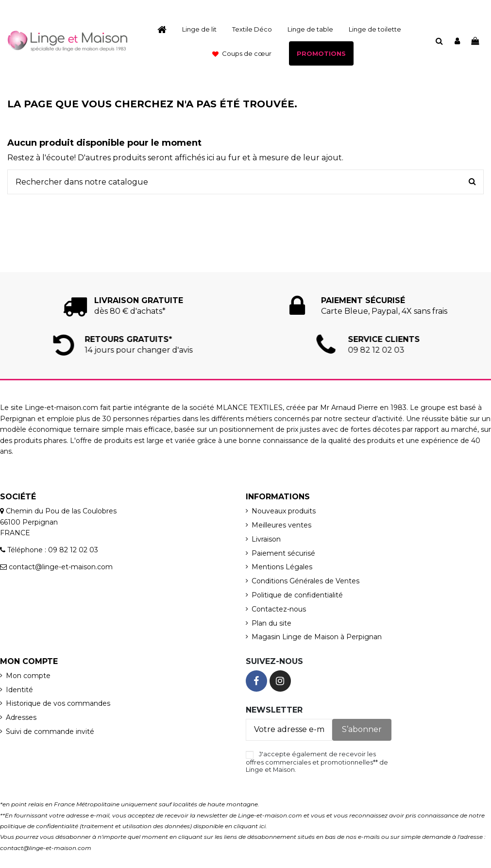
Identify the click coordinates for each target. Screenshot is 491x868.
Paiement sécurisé (283, 553)
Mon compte (28, 676)
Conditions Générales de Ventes (305, 581)
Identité (19, 690)
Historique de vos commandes (58, 703)
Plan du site (271, 623)
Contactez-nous (279, 609)
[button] (242, 53)
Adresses (21, 717)
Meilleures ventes (281, 525)
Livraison (266, 539)
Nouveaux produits (284, 511)
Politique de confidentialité (297, 595)
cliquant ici (250, 826)
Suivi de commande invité (50, 732)
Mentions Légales (282, 567)
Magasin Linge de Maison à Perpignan (317, 637)
